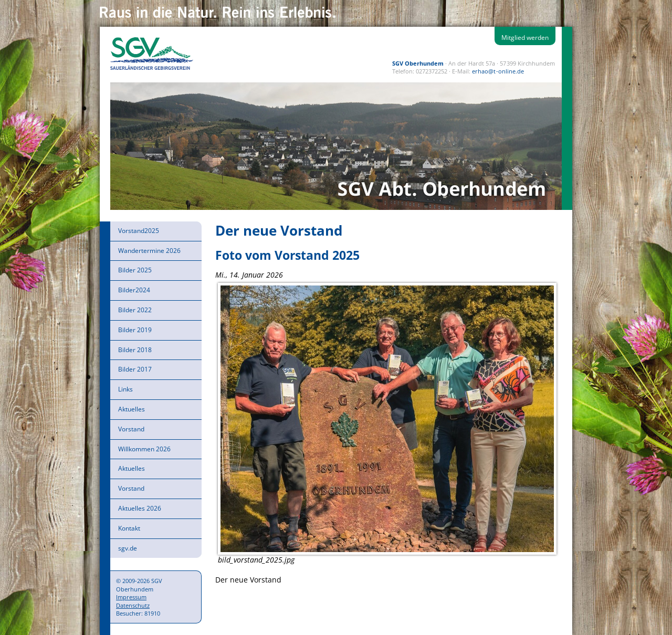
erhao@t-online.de (498, 71)
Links (125, 389)
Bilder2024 (134, 290)
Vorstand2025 (139, 231)
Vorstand (131, 429)
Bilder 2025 (135, 270)
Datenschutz (133, 605)
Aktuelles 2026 (140, 508)
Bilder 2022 (135, 310)
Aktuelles (132, 409)
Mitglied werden (525, 38)
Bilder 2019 (135, 330)
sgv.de (128, 548)
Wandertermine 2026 (149, 251)
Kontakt (129, 528)
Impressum (131, 597)
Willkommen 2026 (144, 449)
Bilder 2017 (135, 369)
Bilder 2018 (135, 350)
